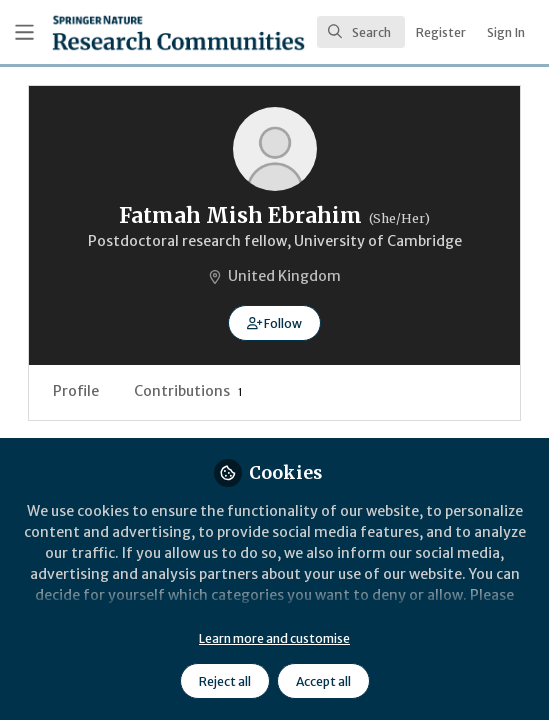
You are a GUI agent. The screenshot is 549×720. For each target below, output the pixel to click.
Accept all (323, 681)
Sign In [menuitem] (506, 32)
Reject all (225, 681)
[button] (274, 323)
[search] (361, 32)
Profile (76, 391)
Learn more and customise (274, 638)
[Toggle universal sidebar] (24, 32)
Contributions (188, 391)
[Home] (124, 32)
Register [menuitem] (441, 32)
